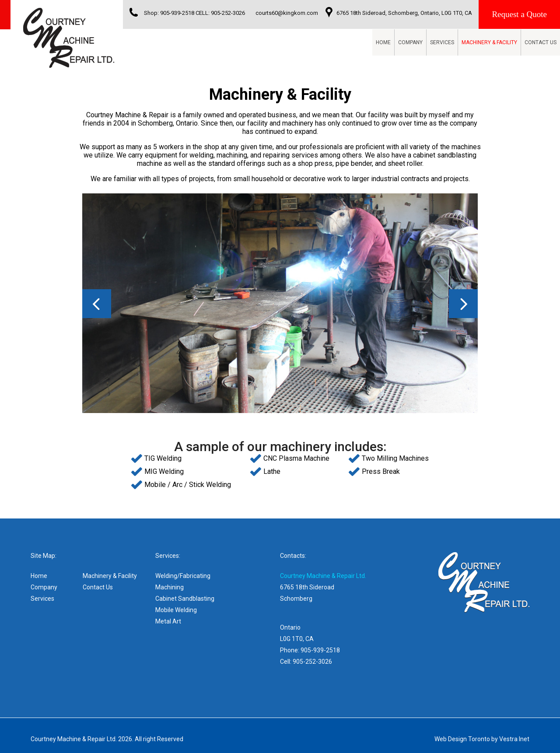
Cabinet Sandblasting (185, 599)
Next (463, 304)
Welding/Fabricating (183, 576)
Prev (97, 304)
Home (383, 42)
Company (410, 42)
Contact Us (541, 42)
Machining (170, 587)
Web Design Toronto (462, 739)
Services (442, 42)
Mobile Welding (176, 610)
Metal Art (168, 621)
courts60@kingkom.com (287, 13)
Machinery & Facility (489, 42)
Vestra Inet (514, 739)
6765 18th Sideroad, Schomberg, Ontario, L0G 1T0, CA (404, 13)
